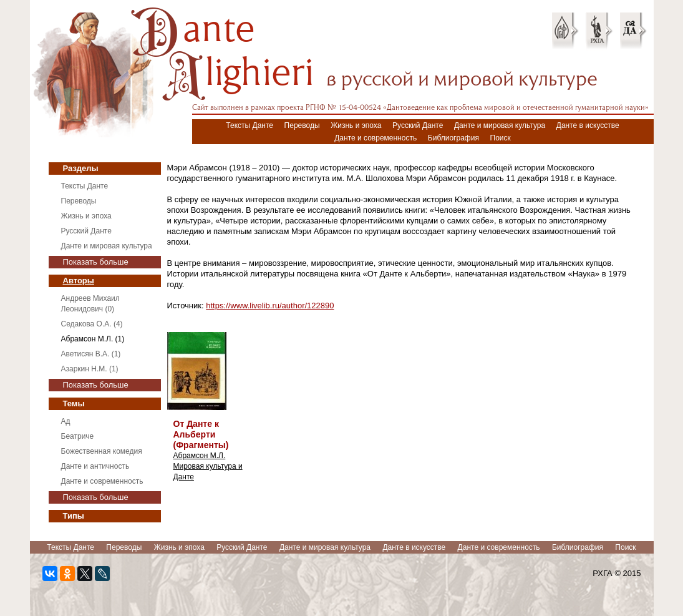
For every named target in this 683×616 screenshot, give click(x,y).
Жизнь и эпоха (356, 125)
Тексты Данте (249, 125)
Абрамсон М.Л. (200, 456)
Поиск (501, 138)
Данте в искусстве (588, 125)
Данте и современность (375, 138)
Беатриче (78, 436)
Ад (66, 421)
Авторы (79, 281)
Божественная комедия (102, 451)
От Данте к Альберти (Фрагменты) (201, 434)
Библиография (453, 138)
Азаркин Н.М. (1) (90, 369)
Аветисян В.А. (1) (91, 354)
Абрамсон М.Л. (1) (93, 339)
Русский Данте (418, 125)
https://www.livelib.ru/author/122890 (270, 306)
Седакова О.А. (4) (92, 324)
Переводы (302, 125)
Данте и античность (95, 466)
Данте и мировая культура (500, 125)
